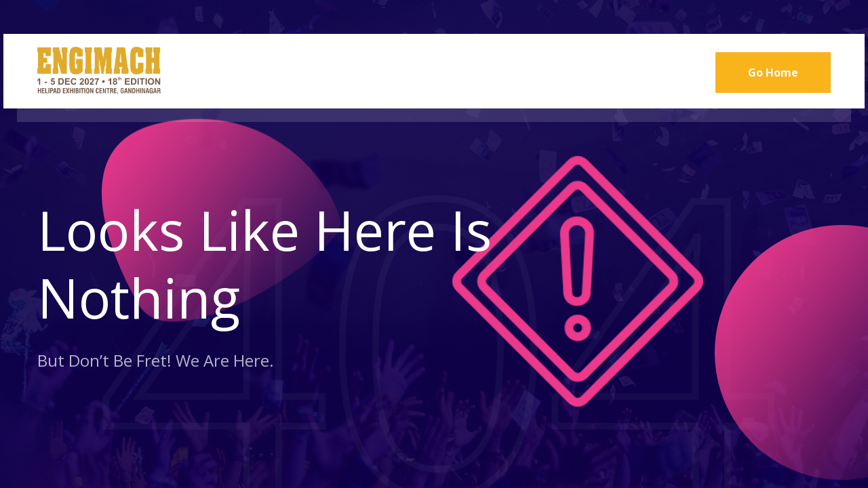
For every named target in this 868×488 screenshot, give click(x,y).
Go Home (773, 73)
